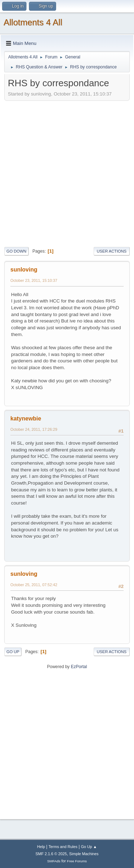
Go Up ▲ (89, 847)
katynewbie (26, 418)
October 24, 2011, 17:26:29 (34, 429)
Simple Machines (84, 854)
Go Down (16, 251)
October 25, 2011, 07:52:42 (34, 585)
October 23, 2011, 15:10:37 (34, 280)
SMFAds (54, 861)
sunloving (24, 270)
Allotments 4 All (33, 22)
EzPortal (79, 667)
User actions (112, 251)
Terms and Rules (63, 847)
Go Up (13, 652)
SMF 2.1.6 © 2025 (51, 854)
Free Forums (77, 861)
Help (41, 847)
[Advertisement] (67, 173)
